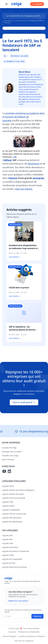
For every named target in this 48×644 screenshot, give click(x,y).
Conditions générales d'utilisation (32, 636)
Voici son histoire (24, 189)
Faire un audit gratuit (24, 402)
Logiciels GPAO (8, 486)
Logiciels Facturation (10, 547)
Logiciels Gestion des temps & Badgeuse (18, 490)
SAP (15, 157)
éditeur (8, 160)
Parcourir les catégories (24, 641)
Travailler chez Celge (10, 456)
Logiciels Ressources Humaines (14, 567)
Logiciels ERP (7, 539)
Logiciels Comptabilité (11, 510)
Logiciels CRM (7, 502)
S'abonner (37, 616)
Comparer (37, 4)
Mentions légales (10, 636)
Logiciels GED (7, 535)
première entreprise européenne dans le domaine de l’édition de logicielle (24, 117)
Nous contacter (8, 459)
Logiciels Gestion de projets (13, 494)
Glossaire (12, 632)
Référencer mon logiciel (19, 601)
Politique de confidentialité (29, 632)
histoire (13, 178)
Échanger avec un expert (12, 452)
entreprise (38, 178)
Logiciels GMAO (8, 506)
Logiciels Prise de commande (14, 498)
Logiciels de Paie (9, 563)
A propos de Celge (9, 448)
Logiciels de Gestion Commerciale (15, 551)
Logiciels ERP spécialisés (12, 518)
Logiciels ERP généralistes (12, 522)
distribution (34, 164)
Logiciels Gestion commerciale (14, 514)
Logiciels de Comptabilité (12, 559)
